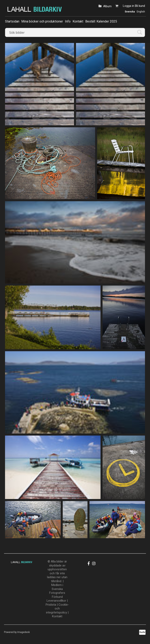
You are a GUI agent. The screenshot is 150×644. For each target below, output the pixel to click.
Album (107, 6)
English (141, 12)
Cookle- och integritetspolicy (58, 609)
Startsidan (12, 21)
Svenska (130, 12)
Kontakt (78, 21)
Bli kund (140, 6)
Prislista (51, 605)
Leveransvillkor (56, 601)
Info (68, 21)
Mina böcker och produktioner (42, 21)
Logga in (128, 6)
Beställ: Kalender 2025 (101, 21)
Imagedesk (24, 632)
